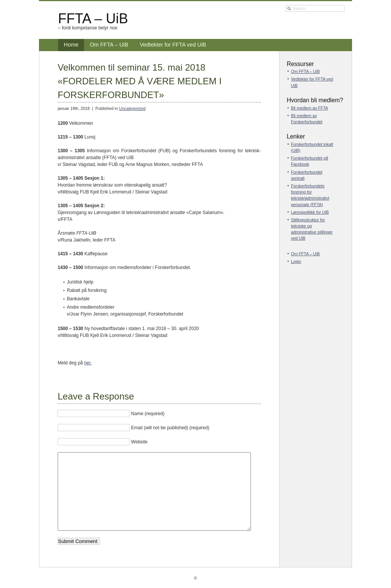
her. (88, 363)
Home (71, 45)
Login (296, 261)
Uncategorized (132, 108)
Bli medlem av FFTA (309, 108)
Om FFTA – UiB (109, 45)
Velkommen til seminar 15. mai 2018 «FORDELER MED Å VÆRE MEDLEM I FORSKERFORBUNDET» (140, 81)
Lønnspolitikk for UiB (310, 212)
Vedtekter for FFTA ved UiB (173, 45)
